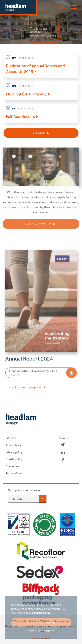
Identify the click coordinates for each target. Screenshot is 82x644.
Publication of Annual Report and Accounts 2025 (35, 69)
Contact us (12, 466)
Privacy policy (14, 452)
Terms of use (14, 473)
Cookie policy (14, 459)
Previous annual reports (25, 389)
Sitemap (11, 438)
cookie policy (42, 613)
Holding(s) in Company (26, 94)
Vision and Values (39, 226)
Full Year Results (20, 116)
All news (39, 133)
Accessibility (13, 445)
